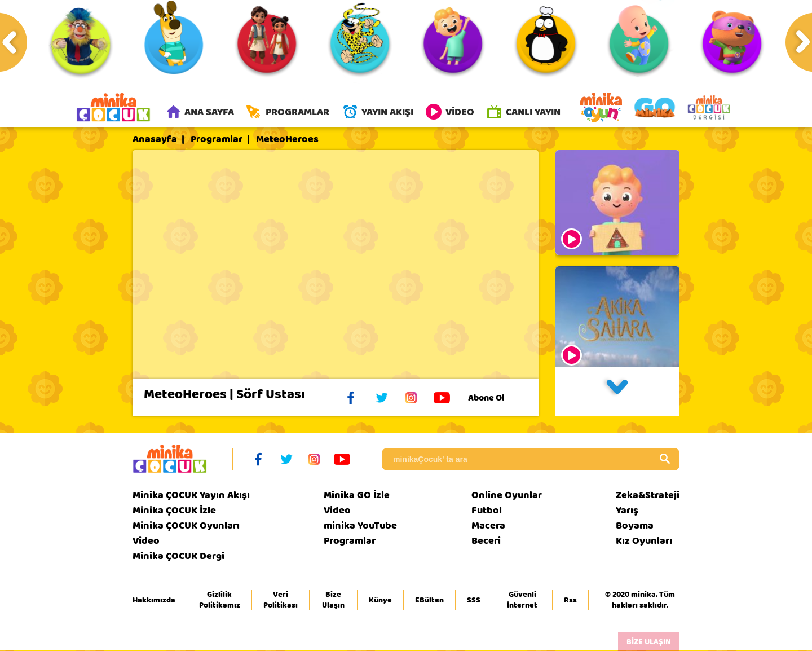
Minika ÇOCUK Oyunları (186, 527)
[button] (617, 393)
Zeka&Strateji (648, 496)
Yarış (627, 511)
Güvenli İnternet (522, 601)
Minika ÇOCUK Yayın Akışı (191, 496)
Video (146, 542)
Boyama (635, 527)
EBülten (429, 601)
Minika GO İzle (357, 496)
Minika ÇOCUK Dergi (178, 557)
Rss (570, 601)
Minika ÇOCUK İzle (174, 511)
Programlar (217, 140)
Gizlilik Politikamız (220, 601)
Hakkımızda (154, 601)
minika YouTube (360, 527)
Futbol (487, 511)
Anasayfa (155, 140)
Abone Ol (495, 399)
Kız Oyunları (644, 542)
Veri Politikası (281, 601)
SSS (474, 601)
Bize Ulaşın (333, 601)
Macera (488, 527)
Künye (380, 601)
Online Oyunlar (507, 496)
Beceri (486, 542)
